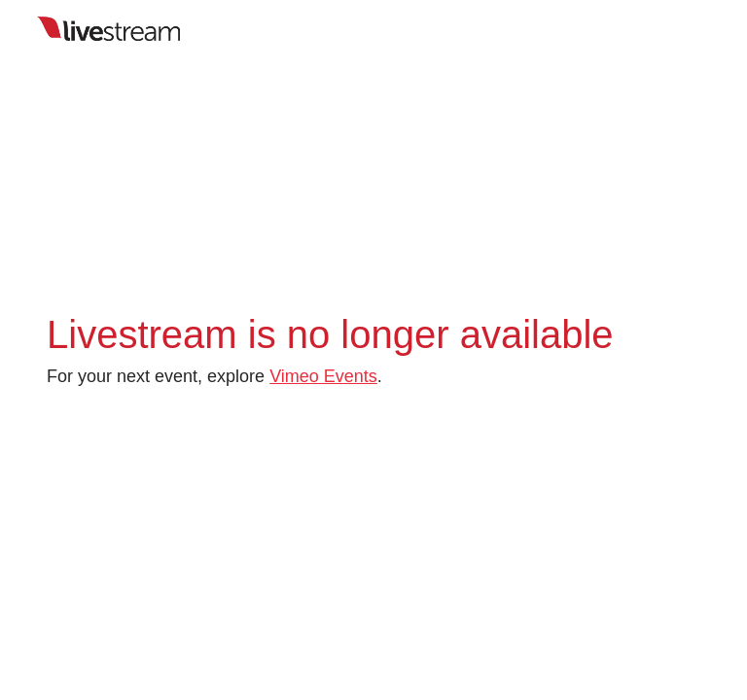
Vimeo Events (323, 376)
